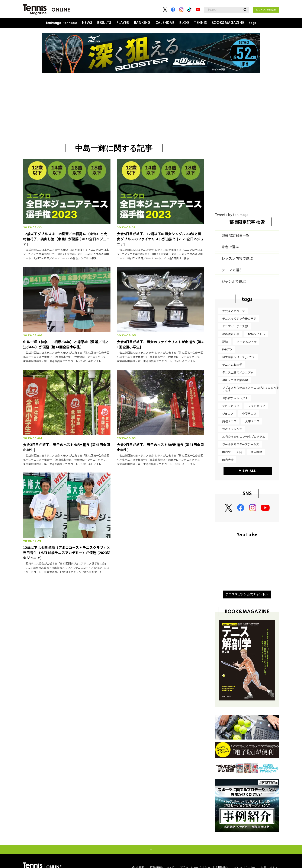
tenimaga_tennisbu (61, 23)
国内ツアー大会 (232, 452)
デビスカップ (231, 406)
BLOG (184, 23)
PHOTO (227, 349)
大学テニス (252, 421)
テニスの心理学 (232, 365)
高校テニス (229, 421)
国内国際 (256, 452)
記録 (225, 342)
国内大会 (228, 460)
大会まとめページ (234, 311)
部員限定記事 (231, 334)
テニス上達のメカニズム (238, 372)
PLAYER (123, 23)
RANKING (142, 23)
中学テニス (249, 414)
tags (253, 23)
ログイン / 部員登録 (266, 9)
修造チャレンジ (232, 429)
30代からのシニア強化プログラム (244, 437)
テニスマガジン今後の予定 (239, 319)
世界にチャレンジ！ (235, 398)
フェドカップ (257, 406)
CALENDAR (165, 23)
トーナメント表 (247, 342)
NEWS (87, 23)
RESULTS (104, 23)
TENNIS (200, 23)
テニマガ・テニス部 (235, 326)
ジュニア (228, 414)
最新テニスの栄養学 (235, 380)
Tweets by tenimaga (232, 214)
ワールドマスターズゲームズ (241, 444)
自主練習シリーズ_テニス (239, 357)
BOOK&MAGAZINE (228, 23)
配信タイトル (257, 334)
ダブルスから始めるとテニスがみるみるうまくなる (251, 389)
